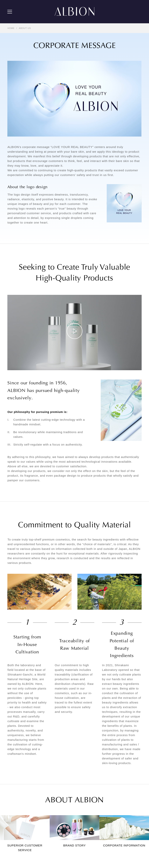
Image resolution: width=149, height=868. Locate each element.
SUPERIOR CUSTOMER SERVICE (26, 808)
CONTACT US (15, 832)
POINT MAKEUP (75, 776)
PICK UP (12, 752)
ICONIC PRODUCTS (78, 758)
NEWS (11, 758)
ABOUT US (25, 28)
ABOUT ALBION (17, 796)
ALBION (74, 12)
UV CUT (71, 782)
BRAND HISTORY (17, 814)
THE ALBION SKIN (18, 764)
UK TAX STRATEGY (78, 856)
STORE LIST (14, 826)
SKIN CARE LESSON (19, 770)
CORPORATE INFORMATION (23, 820)
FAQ (10, 838)
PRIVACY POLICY (52, 856)
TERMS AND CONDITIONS (22, 856)
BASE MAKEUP (75, 770)
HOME (11, 28)
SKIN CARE (73, 764)
